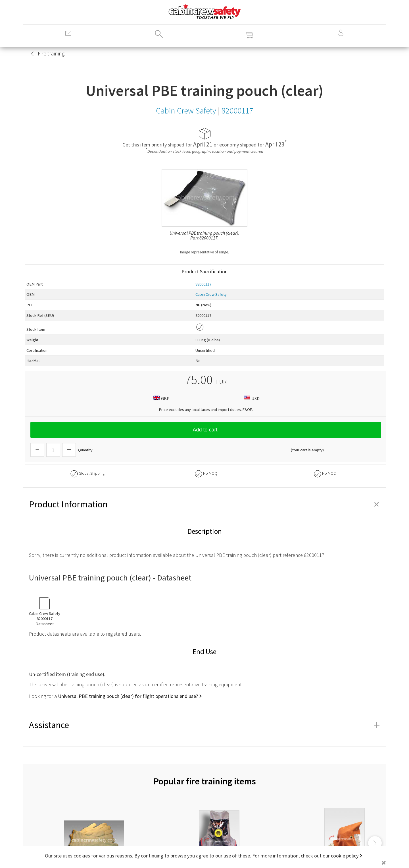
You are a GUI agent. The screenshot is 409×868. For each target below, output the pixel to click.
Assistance (204, 725)
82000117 (203, 284)
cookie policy (345, 856)
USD (251, 398)
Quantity (85, 450)
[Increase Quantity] (69, 450)
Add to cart (206, 430)
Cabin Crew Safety (211, 294)
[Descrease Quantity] (37, 450)
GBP (161, 398)
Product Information (204, 504)
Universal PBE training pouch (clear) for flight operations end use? (128, 696)
